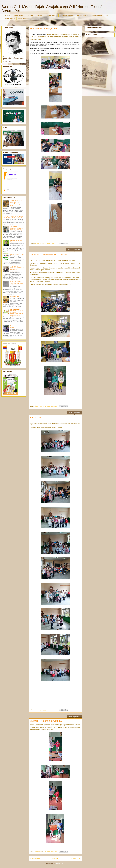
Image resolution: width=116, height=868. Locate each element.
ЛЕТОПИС (30, 15)
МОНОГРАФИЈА (97, 15)
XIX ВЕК (40, 15)
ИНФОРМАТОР (18, 15)
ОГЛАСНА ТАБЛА (24, 18)
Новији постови (35, 858)
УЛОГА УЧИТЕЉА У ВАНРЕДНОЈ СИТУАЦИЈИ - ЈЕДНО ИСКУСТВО (13, 217)
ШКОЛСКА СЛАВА (16, 297)
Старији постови (75, 858)
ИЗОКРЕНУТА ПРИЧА (17, 254)
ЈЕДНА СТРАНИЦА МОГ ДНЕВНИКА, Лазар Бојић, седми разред (16, 203)
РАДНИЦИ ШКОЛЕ (82, 15)
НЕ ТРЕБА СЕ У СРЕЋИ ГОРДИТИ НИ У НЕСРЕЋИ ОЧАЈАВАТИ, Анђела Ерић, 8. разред (17, 312)
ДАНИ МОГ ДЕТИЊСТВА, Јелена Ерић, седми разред (17, 228)
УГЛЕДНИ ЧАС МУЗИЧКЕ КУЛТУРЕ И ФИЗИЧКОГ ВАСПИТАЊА (17, 269)
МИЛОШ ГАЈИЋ (10, 18)
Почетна (7, 15)
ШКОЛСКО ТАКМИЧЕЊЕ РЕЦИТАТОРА (49, 254)
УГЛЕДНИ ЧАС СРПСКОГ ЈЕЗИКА (46, 721)
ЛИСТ (107, 15)
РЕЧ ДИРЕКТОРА (51, 15)
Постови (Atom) (60, 863)
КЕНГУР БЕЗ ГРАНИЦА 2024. (44, 28)
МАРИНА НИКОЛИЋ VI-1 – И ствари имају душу (17, 283)
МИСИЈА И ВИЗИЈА (67, 15)
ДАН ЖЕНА (35, 417)
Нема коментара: (52, 243)
